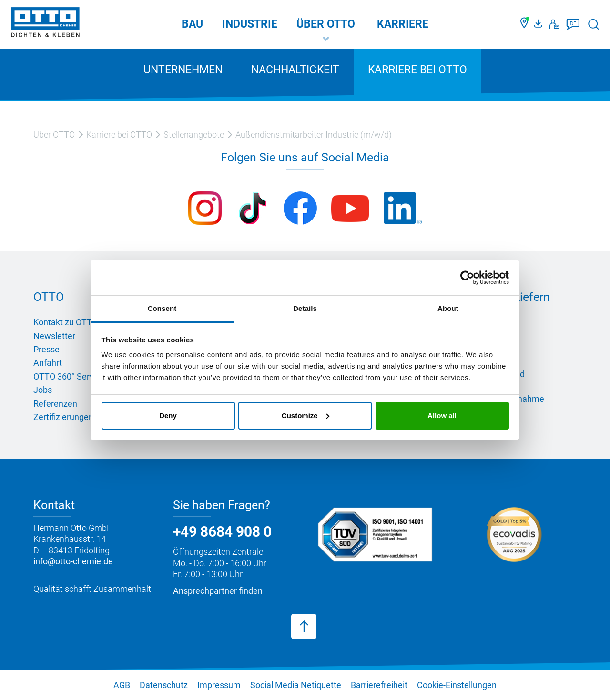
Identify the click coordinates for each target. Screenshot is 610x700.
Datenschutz (164, 685)
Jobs (43, 390)
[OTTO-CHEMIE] (45, 24)
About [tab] (448, 308)
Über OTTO (326, 24)
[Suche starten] (594, 24)
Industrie (250, 24)
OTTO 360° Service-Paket (81, 376)
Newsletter (54, 336)
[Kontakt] (554, 24)
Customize (305, 415)
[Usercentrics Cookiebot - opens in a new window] (467, 278)
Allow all (442, 415)
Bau (192, 24)
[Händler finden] (525, 24)
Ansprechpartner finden (218, 591)
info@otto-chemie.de (73, 561)
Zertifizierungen (63, 417)
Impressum (219, 685)
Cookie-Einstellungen (457, 685)
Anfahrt (48, 363)
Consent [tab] (162, 308)
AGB (122, 685)
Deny (168, 415)
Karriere (403, 24)
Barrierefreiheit (379, 685)
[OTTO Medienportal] (539, 24)
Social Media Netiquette (296, 685)
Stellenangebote (194, 135)
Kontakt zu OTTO (66, 322)
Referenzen (55, 404)
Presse (46, 349)
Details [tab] (305, 308)
